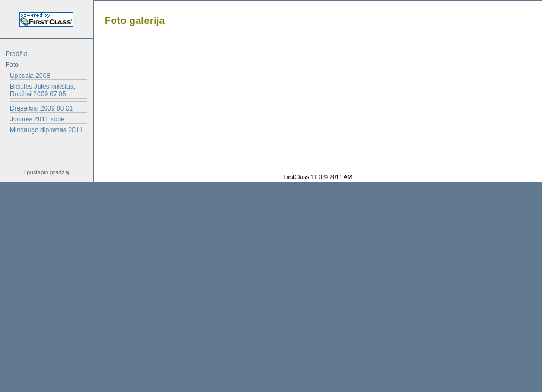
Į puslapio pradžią (46, 172)
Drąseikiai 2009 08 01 (41, 108)
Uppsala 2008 (30, 76)
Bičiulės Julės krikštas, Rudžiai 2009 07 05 (42, 90)
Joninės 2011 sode (37, 119)
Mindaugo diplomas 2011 (46, 130)
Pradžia (17, 54)
